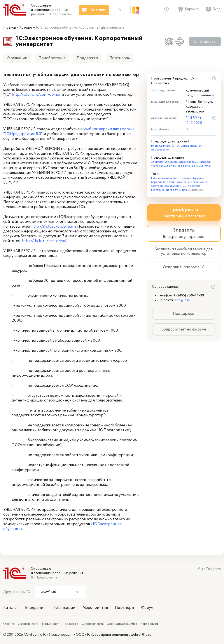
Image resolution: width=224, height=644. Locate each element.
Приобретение (52, 58)
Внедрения (35, 608)
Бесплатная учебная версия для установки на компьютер (184, 251)
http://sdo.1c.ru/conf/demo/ (36, 95)
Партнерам (120, 58)
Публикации (64, 608)
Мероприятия (95, 608)
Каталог (26, 28)
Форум (147, 608)
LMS (154, 178)
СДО (186, 186)
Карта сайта (149, 624)
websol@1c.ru (141, 635)
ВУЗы (155, 146)
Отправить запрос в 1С (184, 267)
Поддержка (87, 58)
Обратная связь (93, 624)
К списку (207, 42)
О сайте (9, 624)
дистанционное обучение (174, 178)
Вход (217, 9)
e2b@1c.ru (182, 300)
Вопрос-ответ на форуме (184, 329)
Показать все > (196, 190)
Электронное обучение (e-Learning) (188, 166)
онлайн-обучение (178, 182)
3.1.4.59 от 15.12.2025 (194, 120)
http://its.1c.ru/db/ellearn (54, 227)
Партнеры (125, 608)
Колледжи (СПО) (169, 146)
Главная (10, 28)
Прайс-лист (50, 624)
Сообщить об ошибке (122, 624)
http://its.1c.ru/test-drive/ (44, 241)
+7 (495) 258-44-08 (189, 295)
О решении (17, 58)
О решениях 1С (28, 624)
